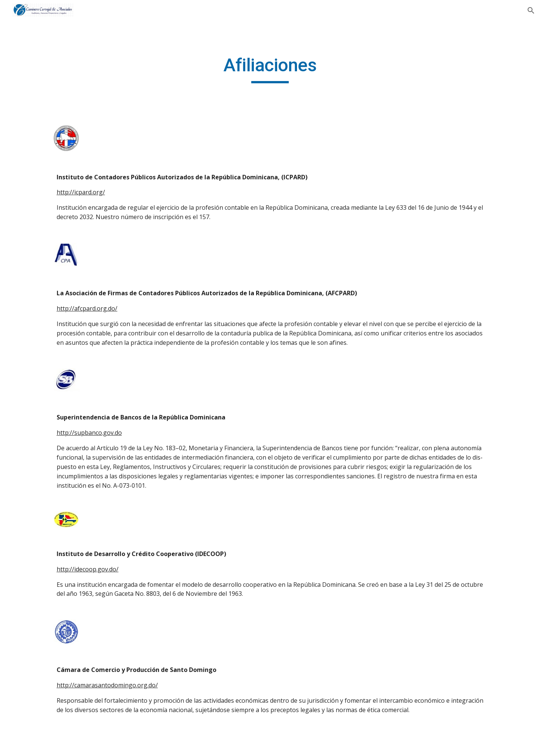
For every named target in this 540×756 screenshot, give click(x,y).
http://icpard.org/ (81, 192)
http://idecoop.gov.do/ (88, 569)
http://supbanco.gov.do (89, 433)
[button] (531, 11)
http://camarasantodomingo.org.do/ (107, 685)
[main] (270, 69)
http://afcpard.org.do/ (87, 308)
